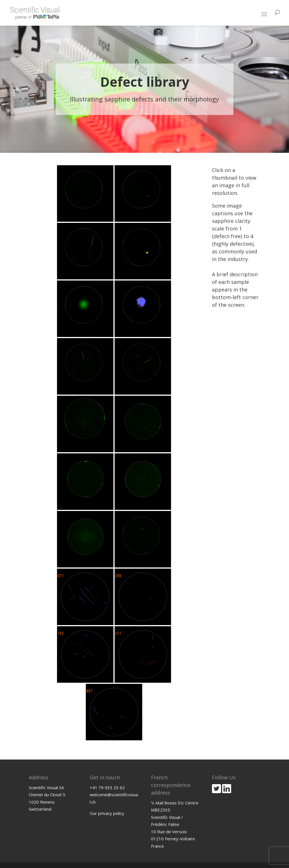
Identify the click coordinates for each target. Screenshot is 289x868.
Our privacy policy (107, 813)
